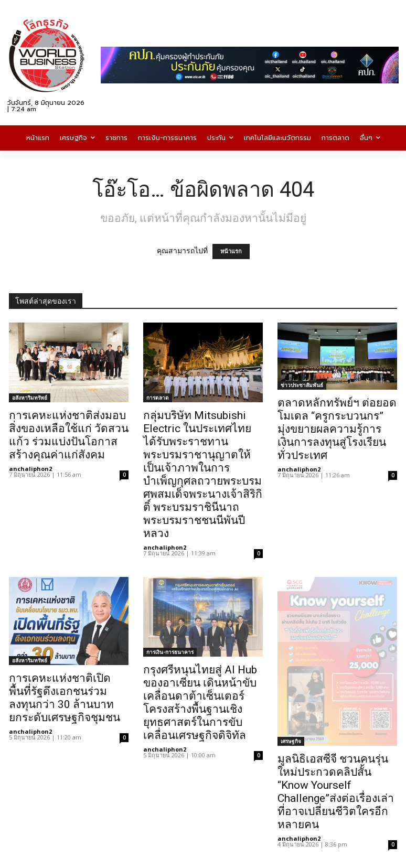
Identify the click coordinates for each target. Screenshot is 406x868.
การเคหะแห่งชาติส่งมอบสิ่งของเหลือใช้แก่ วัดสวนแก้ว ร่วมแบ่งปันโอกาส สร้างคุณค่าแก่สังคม (69, 435)
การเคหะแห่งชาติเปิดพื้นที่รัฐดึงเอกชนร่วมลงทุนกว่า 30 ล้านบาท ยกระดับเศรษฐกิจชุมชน (65, 698)
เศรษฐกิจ (291, 741)
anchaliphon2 (30, 469)
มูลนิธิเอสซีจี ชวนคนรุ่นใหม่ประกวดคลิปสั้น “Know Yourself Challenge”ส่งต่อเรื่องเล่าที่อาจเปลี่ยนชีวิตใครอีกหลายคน (336, 792)
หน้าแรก (231, 251)
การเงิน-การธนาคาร (170, 652)
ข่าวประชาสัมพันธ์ (302, 385)
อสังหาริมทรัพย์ (30, 398)
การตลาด (158, 398)
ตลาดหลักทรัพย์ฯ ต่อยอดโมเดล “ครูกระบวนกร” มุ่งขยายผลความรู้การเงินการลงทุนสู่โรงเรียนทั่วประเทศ (337, 429)
